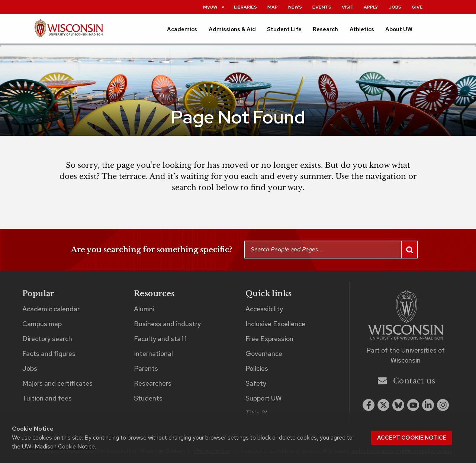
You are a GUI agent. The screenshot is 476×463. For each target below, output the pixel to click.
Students (148, 398)
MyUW (214, 7)
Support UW (263, 398)
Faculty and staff (160, 339)
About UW (399, 29)
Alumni (144, 309)
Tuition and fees (47, 398)
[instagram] (443, 405)
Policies (257, 368)
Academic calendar (51, 309)
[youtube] (413, 405)
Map (273, 7)
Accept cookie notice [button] (412, 438)
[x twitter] (383, 405)
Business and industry (167, 324)
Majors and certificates (57, 383)
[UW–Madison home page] (69, 31)
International (153, 353)
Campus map (42, 324)
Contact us (406, 381)
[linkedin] (428, 405)
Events (322, 7)
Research (325, 29)
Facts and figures (49, 353)
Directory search (47, 339)
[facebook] (369, 405)
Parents (146, 368)
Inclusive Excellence (275, 324)
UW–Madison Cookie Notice (58, 446)
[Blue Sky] (398, 405)
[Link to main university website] (406, 316)
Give (417, 7)
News (295, 7)
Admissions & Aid (232, 29)
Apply (371, 7)
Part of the (406, 355)
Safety (256, 383)
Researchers (153, 383)
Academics (182, 29)
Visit (348, 7)
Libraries (245, 7)
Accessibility (264, 309)
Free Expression (269, 339)
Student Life (284, 29)
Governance (264, 353)
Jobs (395, 7)
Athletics (362, 29)
